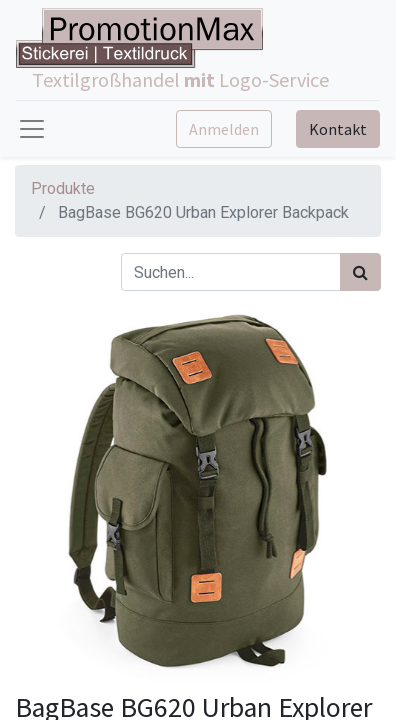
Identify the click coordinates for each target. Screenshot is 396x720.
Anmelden (224, 129)
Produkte (63, 188)
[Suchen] (360, 272)
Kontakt (338, 129)
